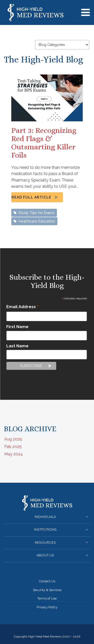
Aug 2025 (13, 439)
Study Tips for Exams (34, 213)
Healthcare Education (34, 221)
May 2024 (14, 454)
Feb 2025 (13, 447)
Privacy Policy (47, 607)
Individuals (45, 517)
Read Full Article (31, 197)
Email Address (22, 307)
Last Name (17, 346)
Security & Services (47, 590)
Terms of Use (47, 598)
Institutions (45, 529)
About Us (45, 555)
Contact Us (47, 581)
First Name (17, 327)
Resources (45, 542)
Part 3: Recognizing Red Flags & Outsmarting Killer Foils (44, 143)
